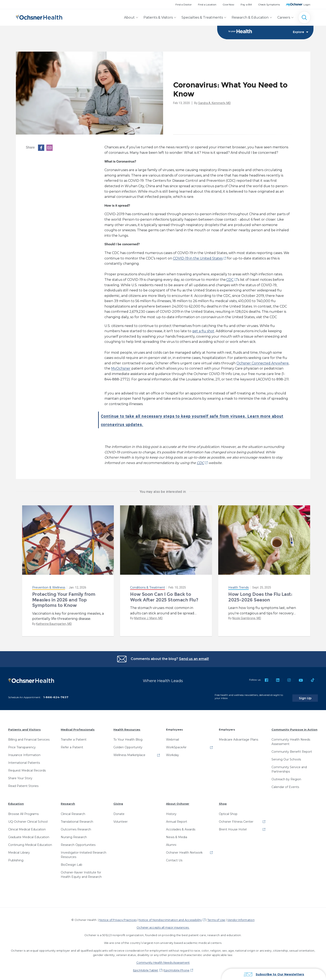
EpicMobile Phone (177, 968)
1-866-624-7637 (56, 694)
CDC (230, 280)
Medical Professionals (78, 727)
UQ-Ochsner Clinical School (28, 819)
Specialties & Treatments (202, 17)
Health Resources (127, 727)
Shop (223, 801)
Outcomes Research (76, 827)
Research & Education (250, 17)
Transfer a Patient (74, 737)
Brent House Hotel (233, 827)
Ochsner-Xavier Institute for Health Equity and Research (81, 872)
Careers (284, 17)
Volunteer (121, 819)
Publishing (16, 858)
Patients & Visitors (158, 17)
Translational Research (77, 819)
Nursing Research (74, 834)
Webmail (173, 737)
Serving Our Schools (286, 757)
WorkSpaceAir (176, 745)
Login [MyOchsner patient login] (307, 4)
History (171, 811)
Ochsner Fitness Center (236, 819)
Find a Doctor (184, 4)
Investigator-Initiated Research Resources (84, 852)
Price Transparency (22, 745)
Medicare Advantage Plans (238, 737)
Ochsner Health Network (184, 850)
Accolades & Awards (181, 827)
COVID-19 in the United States (198, 259)
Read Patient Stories (23, 783)
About (129, 17)
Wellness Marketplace (129, 752)
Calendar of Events (285, 784)
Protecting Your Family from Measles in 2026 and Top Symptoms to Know (64, 600)
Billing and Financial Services (29, 737)
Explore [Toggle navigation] (301, 33)
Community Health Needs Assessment (291, 739)
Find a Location (207, 4)
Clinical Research (73, 811)
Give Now (228, 4)
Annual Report (177, 819)
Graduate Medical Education (29, 834)
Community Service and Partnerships (289, 767)
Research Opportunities (78, 842)
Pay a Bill (246, 4)
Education (16, 801)
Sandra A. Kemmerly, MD (214, 103)
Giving (118, 801)
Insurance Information (24, 752)
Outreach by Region (286, 777)
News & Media (177, 834)
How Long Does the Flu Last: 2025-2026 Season (260, 597)
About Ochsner (178, 801)
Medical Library (19, 850)
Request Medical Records (27, 768)
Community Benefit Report (292, 749)
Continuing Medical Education (30, 842)
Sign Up (310, 695)
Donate (119, 811)
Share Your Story (20, 776)
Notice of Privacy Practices (118, 917)
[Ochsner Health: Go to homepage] (39, 17)
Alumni (171, 842)
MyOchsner (121, 369)
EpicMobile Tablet (146, 968)
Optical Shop (228, 811)
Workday (173, 752)
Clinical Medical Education (27, 827)
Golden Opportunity (128, 745)
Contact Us (174, 858)
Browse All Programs (23, 811)
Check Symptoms (269, 4)
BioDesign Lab (72, 862)
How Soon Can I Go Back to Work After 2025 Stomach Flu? (164, 597)
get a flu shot (203, 331)
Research (68, 801)
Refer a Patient (72, 745)
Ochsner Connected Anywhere (263, 363)
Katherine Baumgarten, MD (54, 624)
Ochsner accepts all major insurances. (163, 925)
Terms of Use (216, 917)
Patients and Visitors (24, 727)
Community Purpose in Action (294, 727)
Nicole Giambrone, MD (247, 618)
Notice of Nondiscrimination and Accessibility (170, 917)
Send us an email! (194, 659)
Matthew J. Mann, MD (148, 618)
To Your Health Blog (128, 737)
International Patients (24, 760)
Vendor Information (241, 917)
